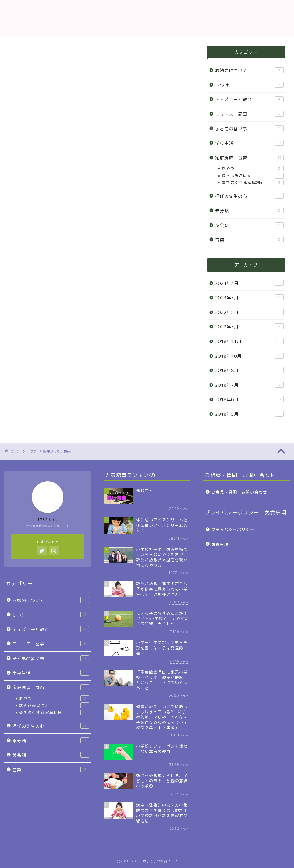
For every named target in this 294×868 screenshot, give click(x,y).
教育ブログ (147, 18)
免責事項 (220, 544)
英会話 (249, 225)
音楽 (249, 240)
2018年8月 (249, 370)
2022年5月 (249, 312)
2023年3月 (249, 298)
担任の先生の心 (249, 196)
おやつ (253, 168)
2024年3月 (249, 283)
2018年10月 (249, 356)
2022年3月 (249, 327)
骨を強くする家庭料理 (253, 183)
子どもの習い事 (249, 129)
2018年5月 (249, 414)
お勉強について (249, 70)
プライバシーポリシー (233, 529)
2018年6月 (249, 399)
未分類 (249, 211)
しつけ (249, 85)
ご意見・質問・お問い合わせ (239, 492)
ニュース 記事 (249, 114)
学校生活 (249, 143)
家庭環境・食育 (249, 158)
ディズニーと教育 (249, 99)
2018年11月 (249, 341)
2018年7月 (249, 385)
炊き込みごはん (253, 176)
